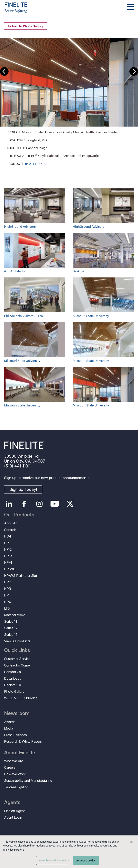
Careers (10, 767)
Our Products (19, 515)
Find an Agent (14, 811)
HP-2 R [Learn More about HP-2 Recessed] (29, 164)
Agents (12, 802)
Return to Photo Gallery (26, 26)
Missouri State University (91, 316)
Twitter (70, 504)
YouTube (55, 504)
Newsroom (17, 713)
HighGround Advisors (20, 226)
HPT (8, 595)
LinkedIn (9, 504)
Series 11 (11, 621)
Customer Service (17, 659)
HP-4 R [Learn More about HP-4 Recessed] (40, 164)
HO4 (8, 536)
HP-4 (8, 562)
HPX (8, 602)
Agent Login (13, 817)
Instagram (39, 504)
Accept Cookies (86, 860)
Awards (10, 722)
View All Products (17, 641)
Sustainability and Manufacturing (28, 781)
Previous (4, 71)
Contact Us (12, 672)
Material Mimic (15, 615)
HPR (8, 589)
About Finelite (20, 753)
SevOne (78, 271)
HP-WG (10, 569)
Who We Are (14, 761)
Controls (10, 530)
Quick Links (17, 650)
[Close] (131, 842)
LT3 (7, 608)
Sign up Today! (23, 489)
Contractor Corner (17, 665)
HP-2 (8, 549)
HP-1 (8, 543)
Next (134, 71)
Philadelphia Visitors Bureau (24, 316)
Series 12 (11, 628)
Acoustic (11, 523)
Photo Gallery (14, 691)
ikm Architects (15, 271)
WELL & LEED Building (21, 698)
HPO (8, 582)
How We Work (15, 774)
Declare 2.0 (13, 685)
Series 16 (11, 635)
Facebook (24, 504)
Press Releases (15, 735)
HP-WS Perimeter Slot (21, 576)
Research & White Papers (23, 741)
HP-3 (8, 556)
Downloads (13, 678)
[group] (69, 101)
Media (9, 728)
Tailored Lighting (16, 787)
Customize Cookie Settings (53, 860)
